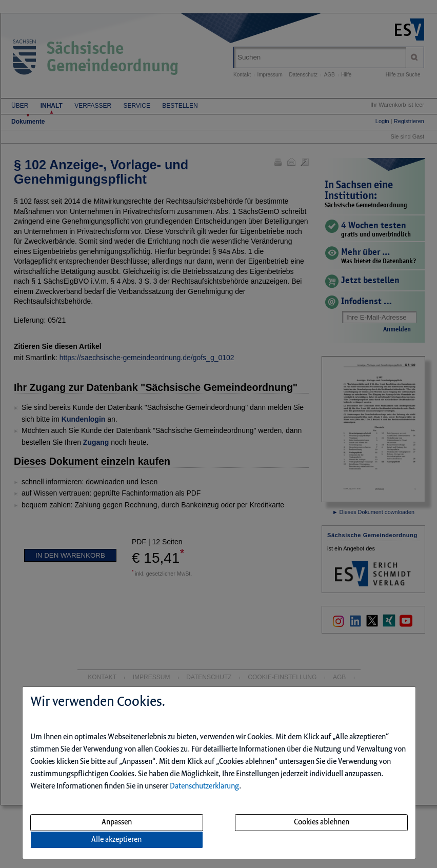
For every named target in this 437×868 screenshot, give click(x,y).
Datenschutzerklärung (204, 786)
